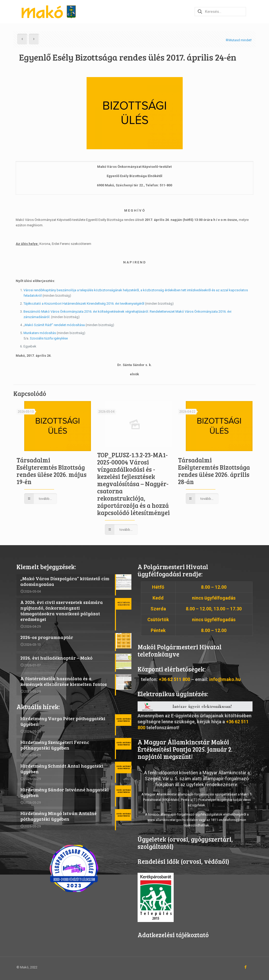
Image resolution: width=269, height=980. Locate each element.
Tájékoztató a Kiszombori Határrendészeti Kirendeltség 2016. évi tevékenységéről (84, 304)
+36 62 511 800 (174, 679)
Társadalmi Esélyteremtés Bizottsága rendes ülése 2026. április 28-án (214, 471)
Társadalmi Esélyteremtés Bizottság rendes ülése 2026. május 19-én (52, 471)
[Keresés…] (220, 12)
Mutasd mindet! (238, 40)
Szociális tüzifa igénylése (50, 338)
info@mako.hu (225, 679)
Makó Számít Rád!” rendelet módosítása (55, 325)
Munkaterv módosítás (40, 333)
